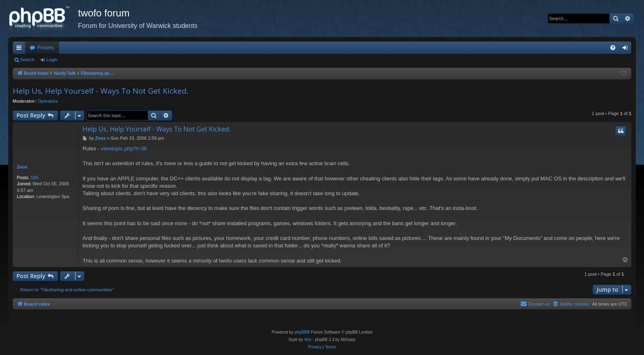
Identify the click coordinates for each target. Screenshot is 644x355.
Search (27, 60)
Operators (48, 101)
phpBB (301, 332)
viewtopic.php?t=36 (124, 149)
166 (34, 177)
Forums (46, 48)
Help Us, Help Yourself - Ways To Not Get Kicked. (101, 91)
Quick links (21, 49)
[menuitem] (613, 48)
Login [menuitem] (627, 49)
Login (52, 60)
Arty (308, 340)
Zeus (22, 167)
